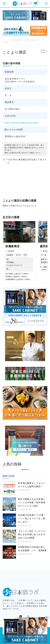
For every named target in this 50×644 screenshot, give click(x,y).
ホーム (5, 40)
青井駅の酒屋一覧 (31, 40)
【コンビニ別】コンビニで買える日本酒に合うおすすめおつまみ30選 (32, 534)
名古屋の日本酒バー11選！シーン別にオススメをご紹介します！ (32, 518)
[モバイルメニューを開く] (4, 4)
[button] (46, 4)
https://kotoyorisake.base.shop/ (22, 123)
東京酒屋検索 (16, 40)
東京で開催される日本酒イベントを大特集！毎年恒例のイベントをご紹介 (32, 502)
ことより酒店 (15, 52)
